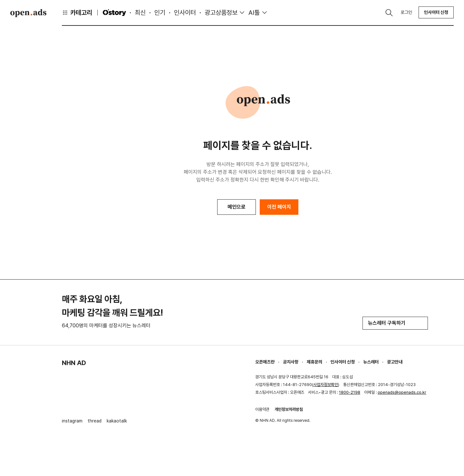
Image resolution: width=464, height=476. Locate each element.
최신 (140, 13)
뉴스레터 (371, 362)
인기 (160, 13)
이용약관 (262, 409)
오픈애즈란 (265, 362)
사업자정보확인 (326, 385)
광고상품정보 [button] (221, 13)
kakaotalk (117, 421)
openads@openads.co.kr (402, 392)
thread (95, 421)
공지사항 (291, 362)
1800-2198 (350, 392)
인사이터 (185, 13)
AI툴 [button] (254, 13)
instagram (72, 421)
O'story (114, 13)
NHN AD (74, 363)
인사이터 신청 (436, 12)
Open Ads (28, 13)
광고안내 (395, 362)
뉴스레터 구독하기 (395, 323)
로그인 (406, 12)
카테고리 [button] (77, 13)
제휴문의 (314, 362)
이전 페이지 (279, 207)
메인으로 (237, 207)
